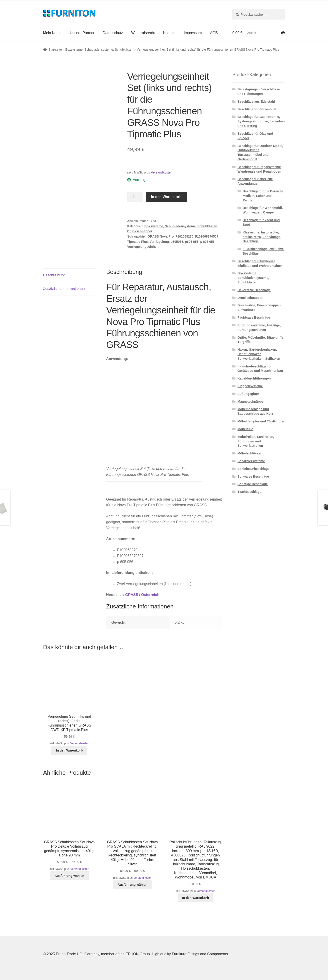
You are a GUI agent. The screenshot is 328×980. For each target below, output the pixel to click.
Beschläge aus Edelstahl (256, 102)
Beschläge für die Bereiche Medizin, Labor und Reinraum (263, 196)
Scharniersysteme (251, 461)
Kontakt (169, 33)
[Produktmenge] (135, 197)
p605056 (177, 242)
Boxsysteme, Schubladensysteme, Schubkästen (99, 50)
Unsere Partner (82, 33)
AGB (214, 33)
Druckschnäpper (140, 231)
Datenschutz (113, 33)
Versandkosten (162, 172)
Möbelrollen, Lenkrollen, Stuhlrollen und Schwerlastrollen (256, 441)
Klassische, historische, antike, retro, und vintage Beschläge (261, 237)
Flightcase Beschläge (254, 318)
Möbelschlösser (250, 453)
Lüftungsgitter (248, 394)
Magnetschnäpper (251, 402)
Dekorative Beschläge (254, 290)
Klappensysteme (250, 386)
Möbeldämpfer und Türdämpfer (261, 421)
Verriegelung (159, 242)
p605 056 (192, 242)
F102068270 (184, 236)
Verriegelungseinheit (143, 247)
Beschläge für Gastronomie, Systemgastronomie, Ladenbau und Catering (261, 121)
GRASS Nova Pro (161, 236)
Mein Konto (52, 33)
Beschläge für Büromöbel (257, 109)
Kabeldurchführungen (254, 378)
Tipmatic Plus (138, 242)
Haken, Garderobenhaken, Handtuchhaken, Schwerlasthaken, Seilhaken (259, 354)
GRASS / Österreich (142, 595)
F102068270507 (207, 236)
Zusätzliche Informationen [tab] (64, 289)
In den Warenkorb (166, 197)
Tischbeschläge (249, 492)
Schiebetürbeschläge (254, 469)
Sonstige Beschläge (253, 484)
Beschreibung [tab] (54, 275)
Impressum (193, 33)
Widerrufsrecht (143, 33)
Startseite (55, 50)
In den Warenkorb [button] (69, 750)
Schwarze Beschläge (253, 476)
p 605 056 (207, 242)
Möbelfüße (245, 429)
